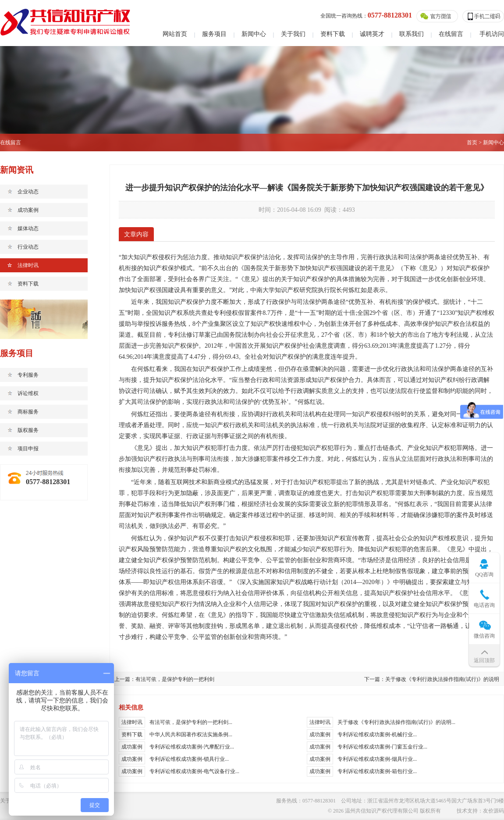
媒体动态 (28, 228)
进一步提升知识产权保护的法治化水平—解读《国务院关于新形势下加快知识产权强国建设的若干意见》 (307, 188)
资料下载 (333, 34)
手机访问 (492, 34)
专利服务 (28, 375)
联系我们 (412, 34)
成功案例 (28, 210)
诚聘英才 (372, 34)
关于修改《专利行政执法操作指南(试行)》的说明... (396, 722)
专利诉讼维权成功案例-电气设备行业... (194, 771)
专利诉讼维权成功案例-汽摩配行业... (192, 747)
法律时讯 (28, 265)
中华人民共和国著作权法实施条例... (191, 734)
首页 (472, 143)
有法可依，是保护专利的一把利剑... (191, 722)
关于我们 (293, 34)
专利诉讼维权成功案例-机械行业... (377, 734)
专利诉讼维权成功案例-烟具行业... (377, 759)
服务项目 (214, 34)
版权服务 (28, 430)
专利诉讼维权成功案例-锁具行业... (189, 759)
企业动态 (28, 192)
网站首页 (175, 34)
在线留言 (451, 34)
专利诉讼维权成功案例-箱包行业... (377, 771)
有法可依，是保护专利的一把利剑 (175, 679)
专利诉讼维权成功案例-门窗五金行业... (382, 747)
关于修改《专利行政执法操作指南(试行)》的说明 (442, 679)
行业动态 (28, 247)
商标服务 (28, 412)
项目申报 (28, 449)
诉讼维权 (28, 393)
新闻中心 (254, 34)
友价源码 (493, 811)
